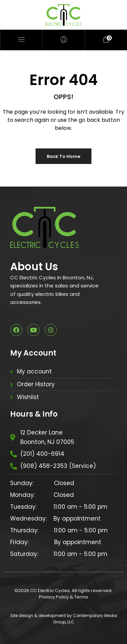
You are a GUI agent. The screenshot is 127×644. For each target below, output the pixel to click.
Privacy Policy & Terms (63, 597)
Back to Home (63, 156)
